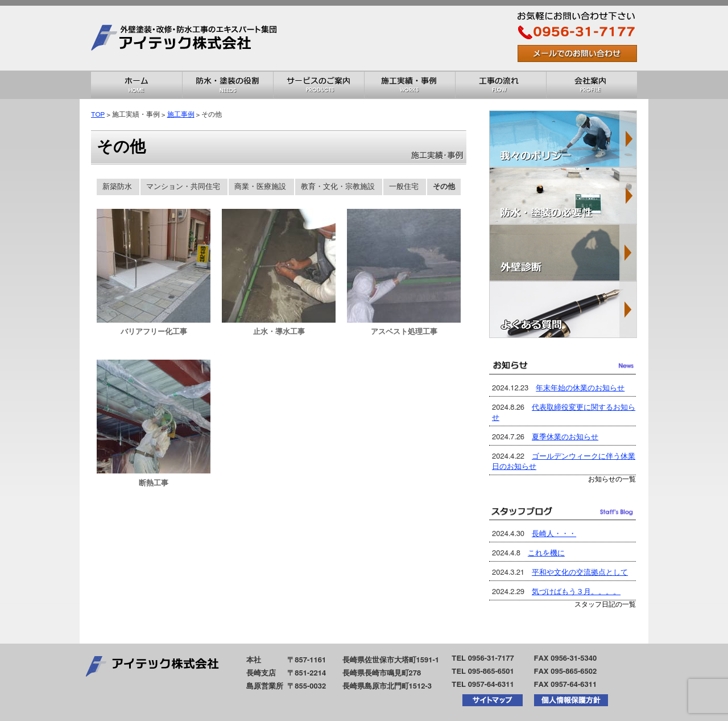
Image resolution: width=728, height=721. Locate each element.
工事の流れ (500, 85)
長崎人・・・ (554, 534)
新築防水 (117, 187)
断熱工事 (154, 483)
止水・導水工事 (279, 332)
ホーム (136, 85)
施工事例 (181, 115)
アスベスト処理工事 (404, 332)
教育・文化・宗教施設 (338, 187)
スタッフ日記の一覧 (605, 605)
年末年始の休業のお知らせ (580, 388)
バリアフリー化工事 (154, 332)
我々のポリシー (563, 139)
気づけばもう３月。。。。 (576, 592)
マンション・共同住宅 (183, 187)
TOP (98, 115)
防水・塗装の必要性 (563, 196)
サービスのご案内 (318, 85)
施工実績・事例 (409, 85)
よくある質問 (563, 310)
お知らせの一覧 (612, 479)
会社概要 (591, 85)
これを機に (546, 553)
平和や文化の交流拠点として (580, 573)
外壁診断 (563, 253)
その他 (444, 187)
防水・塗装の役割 (227, 85)
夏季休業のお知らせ (565, 437)
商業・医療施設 (260, 187)
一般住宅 (404, 187)
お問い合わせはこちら (577, 53)
